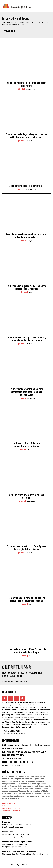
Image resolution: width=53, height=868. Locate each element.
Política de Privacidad (11, 808)
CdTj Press (31, 141)
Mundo (24, 604)
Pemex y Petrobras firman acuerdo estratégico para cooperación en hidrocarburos (27, 392)
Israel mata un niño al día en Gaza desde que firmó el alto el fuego (26, 651)
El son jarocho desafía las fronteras (27, 186)
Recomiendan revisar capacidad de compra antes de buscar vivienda (26, 236)
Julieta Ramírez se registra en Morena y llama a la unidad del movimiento (27, 339)
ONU (30, 292)
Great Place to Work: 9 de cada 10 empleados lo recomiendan (26, 445)
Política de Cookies (10, 806)
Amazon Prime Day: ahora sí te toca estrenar (27, 496)
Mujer (24, 292)
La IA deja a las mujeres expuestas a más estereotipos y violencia (27, 287)
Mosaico (22, 501)
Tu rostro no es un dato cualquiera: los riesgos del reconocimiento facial (26, 599)
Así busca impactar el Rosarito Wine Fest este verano (26, 84)
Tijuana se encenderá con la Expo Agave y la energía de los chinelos (26, 548)
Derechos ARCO (8, 803)
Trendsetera (31, 501)
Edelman (31, 450)
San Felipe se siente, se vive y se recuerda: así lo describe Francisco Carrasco (27, 136)
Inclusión (21, 89)
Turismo (22, 141)
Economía (22, 241)
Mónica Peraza (31, 89)
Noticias (21, 189)
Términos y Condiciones (12, 811)
